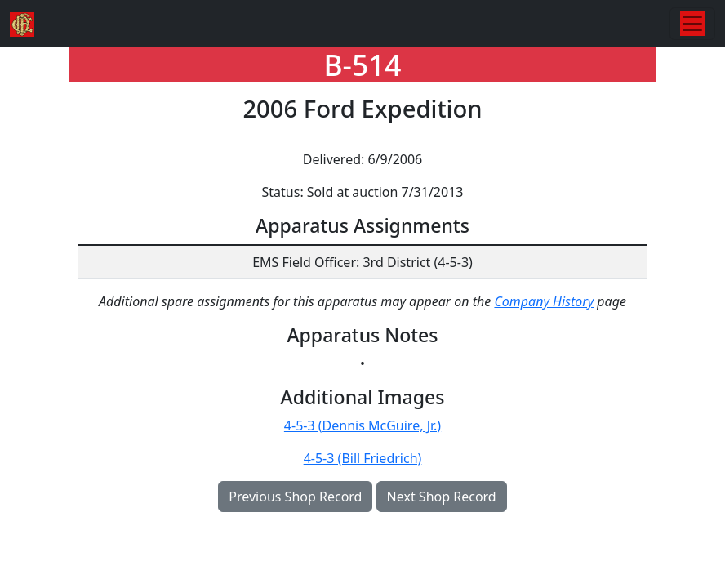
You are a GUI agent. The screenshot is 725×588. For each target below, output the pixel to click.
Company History (544, 301)
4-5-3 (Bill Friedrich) (363, 458)
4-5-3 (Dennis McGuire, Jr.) (362, 425)
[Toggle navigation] (692, 24)
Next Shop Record (442, 497)
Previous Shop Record (295, 497)
